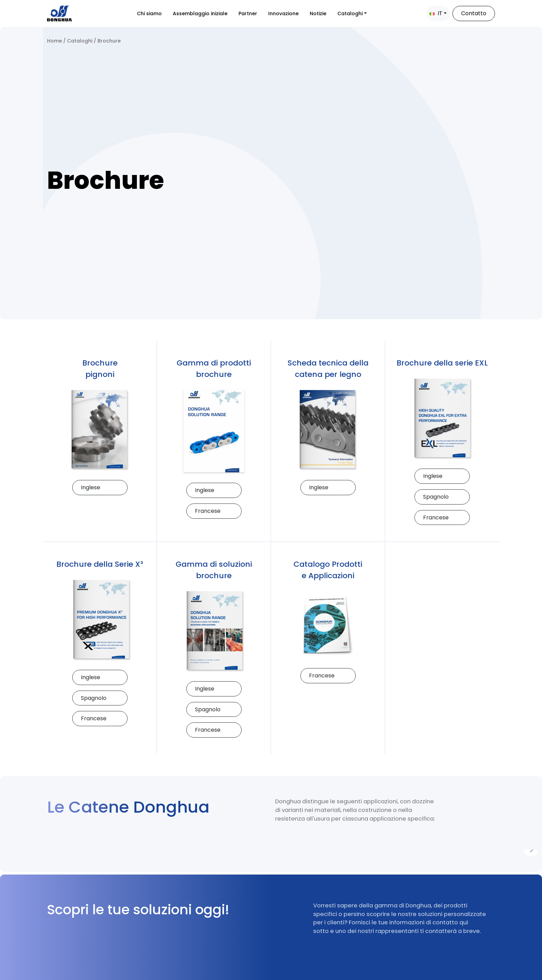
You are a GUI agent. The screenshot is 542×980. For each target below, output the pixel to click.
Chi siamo (149, 13)
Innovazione (283, 13)
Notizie (318, 13)
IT (436, 13)
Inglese (91, 487)
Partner (248, 13)
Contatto (474, 13)
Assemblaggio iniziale (200, 13)
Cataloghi (350, 13)
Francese (208, 511)
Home (54, 41)
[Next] (531, 850)
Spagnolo (436, 497)
